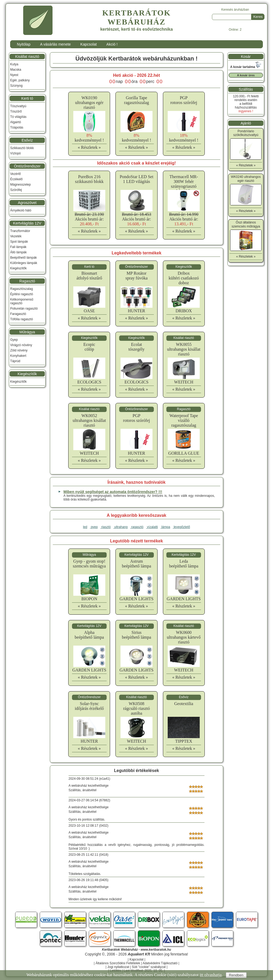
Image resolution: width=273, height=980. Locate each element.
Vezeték (16, 236)
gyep (94, 527)
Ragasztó (27, 281)
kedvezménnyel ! (89, 138)
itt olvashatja (211, 975)
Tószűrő (16, 111)
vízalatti (152, 527)
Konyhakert (18, 356)
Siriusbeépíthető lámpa (136, 635)
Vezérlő (15, 174)
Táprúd (15, 361)
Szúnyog (16, 86)
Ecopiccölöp (89, 347)
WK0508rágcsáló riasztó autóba (136, 708)
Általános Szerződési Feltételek (118, 963)
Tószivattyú (18, 106)
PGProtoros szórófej (184, 100)
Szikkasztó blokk (22, 148)
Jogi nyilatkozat (118, 967)
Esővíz (27, 140)
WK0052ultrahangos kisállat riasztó (89, 420)
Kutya (14, 64)
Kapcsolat (88, 44)
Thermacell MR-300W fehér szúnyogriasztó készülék (184, 184)
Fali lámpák (18, 247)
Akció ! (112, 44)
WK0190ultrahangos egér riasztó (89, 103)
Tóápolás (17, 127)
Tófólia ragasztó (21, 319)
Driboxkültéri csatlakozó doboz (184, 278)
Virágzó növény (21, 345)
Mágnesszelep (20, 185)
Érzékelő (16, 179)
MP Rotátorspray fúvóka (136, 276)
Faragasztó (18, 314)
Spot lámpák (19, 242)
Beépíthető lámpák (23, 258)
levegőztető (181, 527)
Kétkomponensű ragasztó (22, 301)
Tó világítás (18, 117)
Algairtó (16, 122)
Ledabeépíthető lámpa (184, 564)
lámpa (165, 527)
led (85, 527)
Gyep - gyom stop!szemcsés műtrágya (89, 564)
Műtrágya (27, 332)
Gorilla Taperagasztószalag (136, 100)
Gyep (14, 340)
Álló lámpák (18, 252)
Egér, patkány (20, 80)
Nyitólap (24, 44)
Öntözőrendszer (27, 166)
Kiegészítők (18, 268)
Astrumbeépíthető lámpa (136, 564)
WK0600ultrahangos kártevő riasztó (184, 637)
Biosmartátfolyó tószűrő (89, 276)
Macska (16, 70)
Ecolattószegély (136, 347)
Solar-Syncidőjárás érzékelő (89, 706)
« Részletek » (89, 147)
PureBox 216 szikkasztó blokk (89, 179)
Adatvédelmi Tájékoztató (160, 963)
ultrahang (120, 527)
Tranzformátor (20, 231)
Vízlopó (15, 153)
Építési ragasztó (22, 294)
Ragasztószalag (21, 289)
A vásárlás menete (55, 44)
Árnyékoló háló (21, 210)
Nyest (14, 75)
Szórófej (16, 190)
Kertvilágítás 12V (27, 223)
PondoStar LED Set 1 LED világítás (136, 179)
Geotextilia (184, 704)
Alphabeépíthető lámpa (89, 635)
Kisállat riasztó (27, 57)
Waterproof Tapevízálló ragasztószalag (184, 420)
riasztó (106, 527)
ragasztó (137, 527)
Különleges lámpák (24, 263)
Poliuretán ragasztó (24, 309)
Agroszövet (27, 203)
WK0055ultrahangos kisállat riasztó (184, 349)
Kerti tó (27, 98)
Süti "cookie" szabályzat (149, 967)
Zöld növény (19, 350)
